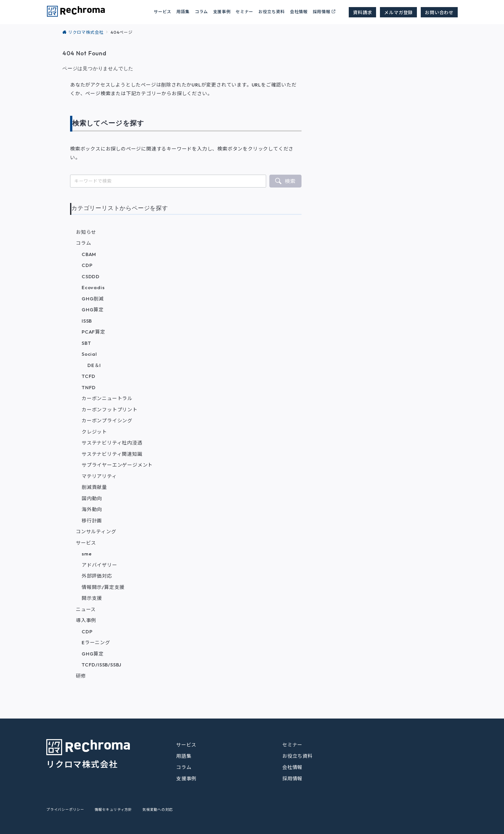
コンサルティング (96, 532)
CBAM (89, 254)
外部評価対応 (97, 576)
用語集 (183, 11)
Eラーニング (96, 642)
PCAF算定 (94, 332)
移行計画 (92, 521)
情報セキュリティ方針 (113, 810)
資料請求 (362, 12)
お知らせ (86, 232)
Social (89, 354)
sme (87, 554)
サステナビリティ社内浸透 (112, 443)
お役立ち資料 (272, 11)
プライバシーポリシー (65, 810)
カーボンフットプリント (110, 410)
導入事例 (86, 620)
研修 (81, 676)
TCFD (89, 376)
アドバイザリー (99, 565)
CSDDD (91, 276)
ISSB (87, 321)
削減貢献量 (94, 487)
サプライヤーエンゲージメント (117, 465)
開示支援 (92, 598)
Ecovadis (93, 287)
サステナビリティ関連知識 (112, 454)
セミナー (244, 11)
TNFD (89, 387)
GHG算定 (93, 310)
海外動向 (92, 509)
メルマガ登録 (398, 12)
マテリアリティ (99, 476)
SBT (86, 343)
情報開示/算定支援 (103, 587)
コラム (83, 243)
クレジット (94, 432)
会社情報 (299, 11)
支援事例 (222, 11)
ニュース (86, 609)
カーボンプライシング (107, 421)
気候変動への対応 (157, 810)
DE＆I (94, 365)
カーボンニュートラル (107, 398)
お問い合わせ (439, 12)
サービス (86, 543)
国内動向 (92, 498)
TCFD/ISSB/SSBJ (102, 665)
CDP (87, 265)
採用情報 (322, 11)
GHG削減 (93, 299)
